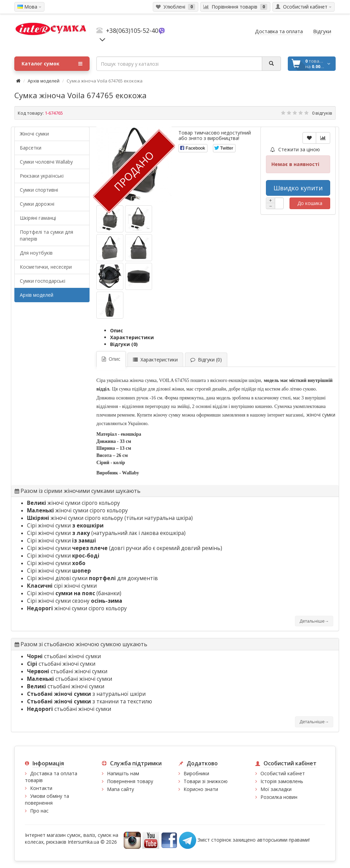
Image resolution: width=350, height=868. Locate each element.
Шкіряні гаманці (38, 218)
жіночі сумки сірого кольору (73, 503)
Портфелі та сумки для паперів (46, 235)
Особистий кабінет (283, 773)
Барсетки (31, 148)
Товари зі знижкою (206, 781)
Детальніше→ (314, 621)
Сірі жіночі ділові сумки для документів (92, 578)
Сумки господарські (43, 281)
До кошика (310, 203)
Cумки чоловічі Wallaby (46, 162)
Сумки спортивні (39, 190)
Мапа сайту (120, 789)
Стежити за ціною (295, 149)
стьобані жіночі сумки (64, 656)
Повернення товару (130, 781)
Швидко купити (298, 188)
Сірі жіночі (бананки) (74, 593)
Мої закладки (276, 789)
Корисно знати (201, 789)
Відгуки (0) (124, 344)
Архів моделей (44, 81)
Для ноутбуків (36, 253)
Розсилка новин (279, 797)
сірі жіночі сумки (62, 586)
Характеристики (132, 337)
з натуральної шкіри (86, 694)
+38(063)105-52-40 (132, 30)
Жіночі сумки (34, 134)
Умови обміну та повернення (47, 799)
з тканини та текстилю (90, 701)
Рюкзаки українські (42, 176)
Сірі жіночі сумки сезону (75, 601)
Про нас (39, 811)
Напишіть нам (123, 773)
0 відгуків (322, 113)
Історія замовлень (282, 781)
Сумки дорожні (37, 204)
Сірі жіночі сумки (65, 526)
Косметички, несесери (46, 267)
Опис (117, 330)
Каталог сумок (52, 64)
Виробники (196, 773)
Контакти (41, 788)
